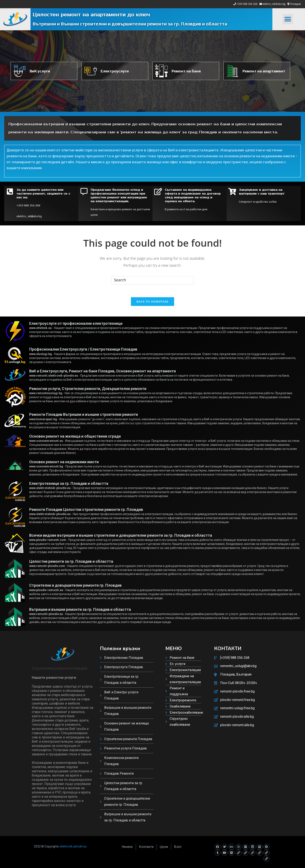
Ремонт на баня (186, 71)
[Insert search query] (152, 280)
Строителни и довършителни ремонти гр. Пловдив (75, 585)
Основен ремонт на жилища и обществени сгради (75, 436)
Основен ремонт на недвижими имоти (64, 462)
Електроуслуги (115, 71)
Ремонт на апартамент (264, 71)
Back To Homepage (152, 301)
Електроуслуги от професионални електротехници (76, 323)
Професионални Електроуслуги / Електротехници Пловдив (83, 349)
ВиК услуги (40, 71)
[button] (288, 19)
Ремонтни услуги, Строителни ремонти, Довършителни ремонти (88, 389)
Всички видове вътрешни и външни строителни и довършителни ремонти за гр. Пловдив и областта (121, 535)
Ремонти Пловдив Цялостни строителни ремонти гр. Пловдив (86, 509)
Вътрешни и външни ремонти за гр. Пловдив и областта (80, 609)
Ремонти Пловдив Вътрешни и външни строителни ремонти (84, 414)
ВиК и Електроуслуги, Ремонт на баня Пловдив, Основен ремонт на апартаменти (103, 371)
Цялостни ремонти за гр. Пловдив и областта (71, 561)
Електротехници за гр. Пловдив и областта (69, 483)
